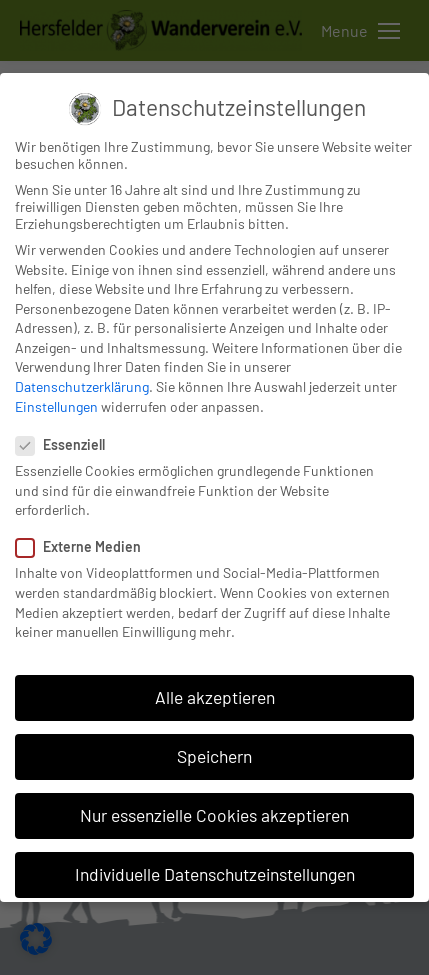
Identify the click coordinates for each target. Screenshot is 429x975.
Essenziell (66, 444)
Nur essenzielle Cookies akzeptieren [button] (214, 815)
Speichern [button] (214, 756)
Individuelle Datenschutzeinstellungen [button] (215, 874)
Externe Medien (84, 546)
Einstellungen (56, 406)
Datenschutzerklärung (82, 386)
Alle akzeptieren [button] (215, 697)
